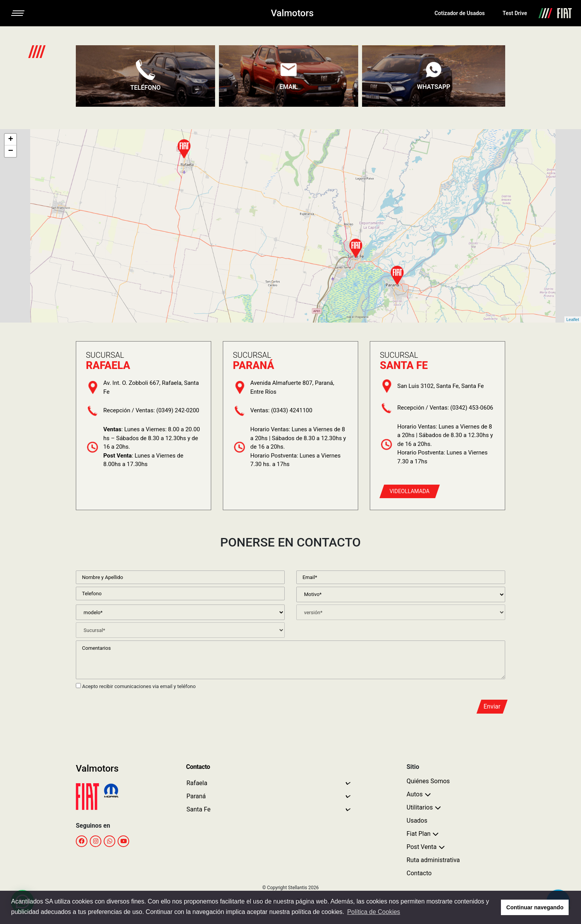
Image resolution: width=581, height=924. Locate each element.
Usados (417, 821)
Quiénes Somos (428, 781)
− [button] (11, 151)
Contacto (419, 873)
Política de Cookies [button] (373, 912)
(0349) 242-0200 (178, 410)
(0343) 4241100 (292, 410)
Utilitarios (420, 807)
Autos (415, 794)
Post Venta (422, 847)
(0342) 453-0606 (472, 408)
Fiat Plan (419, 834)
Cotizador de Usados (460, 13)
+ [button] (11, 140)
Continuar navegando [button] (535, 907)
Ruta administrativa (433, 860)
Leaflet (573, 319)
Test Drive (515, 13)
